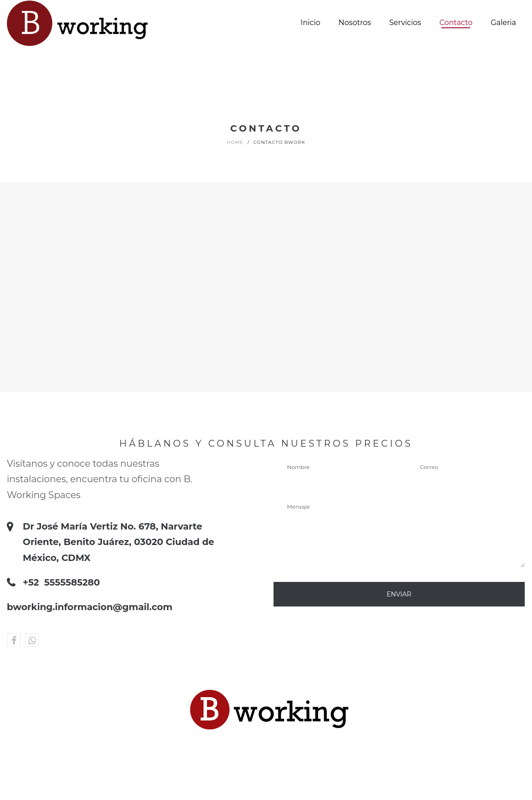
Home (235, 142)
